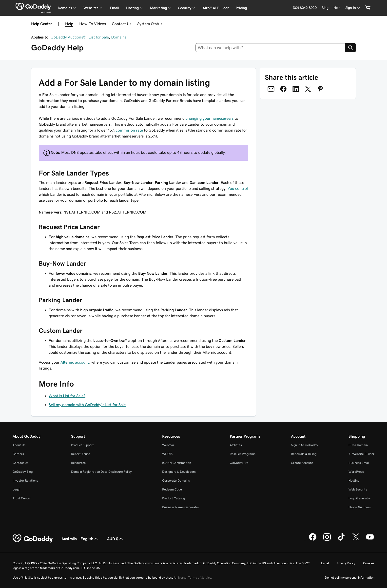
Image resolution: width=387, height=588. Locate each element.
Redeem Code (172, 489)
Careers (18, 454)
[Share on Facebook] (283, 89)
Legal (16, 489)
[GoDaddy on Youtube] (370, 540)
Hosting (354, 480)
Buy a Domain (358, 445)
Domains (119, 37)
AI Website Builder (361, 454)
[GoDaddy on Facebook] (313, 540)
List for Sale (99, 37)
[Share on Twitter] (308, 89)
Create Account (302, 463)
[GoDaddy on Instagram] (327, 540)
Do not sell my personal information (350, 578)
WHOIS (167, 454)
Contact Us (122, 24)
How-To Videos (93, 24)
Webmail (168, 445)
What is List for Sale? (67, 396)
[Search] (350, 48)
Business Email (359, 463)
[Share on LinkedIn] (296, 89)
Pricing (241, 8)
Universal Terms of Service (193, 578)
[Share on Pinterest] (320, 89)
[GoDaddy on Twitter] (356, 540)
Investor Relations (25, 480)
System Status (150, 24)
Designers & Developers (179, 472)
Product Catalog (174, 498)
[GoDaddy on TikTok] (341, 540)
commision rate (129, 130)
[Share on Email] (271, 89)
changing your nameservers (210, 118)
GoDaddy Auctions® (68, 37)
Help (69, 24)
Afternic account (75, 362)
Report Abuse (81, 454)
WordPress (356, 472)
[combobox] (270, 48)
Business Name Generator (181, 507)
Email (115, 8)
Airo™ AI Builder (216, 8)
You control (238, 188)
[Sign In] (353, 8)
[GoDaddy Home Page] (33, 539)
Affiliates (236, 445)
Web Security (358, 489)
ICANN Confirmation (177, 463)
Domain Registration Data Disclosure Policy (101, 472)
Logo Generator (360, 498)
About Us (19, 445)
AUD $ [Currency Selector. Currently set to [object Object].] (116, 539)
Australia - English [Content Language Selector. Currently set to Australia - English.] (80, 539)
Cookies (369, 563)
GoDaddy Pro (239, 463)
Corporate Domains (176, 480)
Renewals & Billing (304, 454)
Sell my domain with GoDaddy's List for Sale (87, 405)
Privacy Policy (346, 563)
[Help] (337, 8)
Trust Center (22, 498)
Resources (78, 463)
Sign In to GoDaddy (304, 445)
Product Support (82, 445)
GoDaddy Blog (23, 472)
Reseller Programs (243, 454)
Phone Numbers (360, 507)
